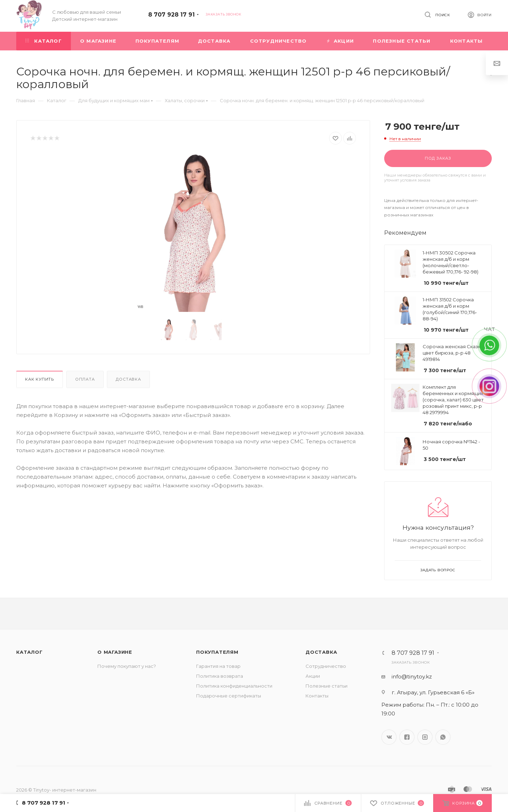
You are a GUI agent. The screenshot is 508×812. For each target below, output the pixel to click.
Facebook (407, 737)
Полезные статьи (326, 686)
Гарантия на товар (218, 666)
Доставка (128, 379)
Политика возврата (220, 676)
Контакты (317, 696)
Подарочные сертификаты (229, 696)
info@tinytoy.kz (412, 676)
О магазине (115, 652)
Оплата (85, 379)
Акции (313, 676)
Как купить (40, 379)
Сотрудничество (326, 666)
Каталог (29, 652)
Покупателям (217, 652)
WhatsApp (443, 737)
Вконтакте (389, 737)
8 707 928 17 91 (171, 15)
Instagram (425, 737)
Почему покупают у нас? (127, 666)
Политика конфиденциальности (234, 686)
